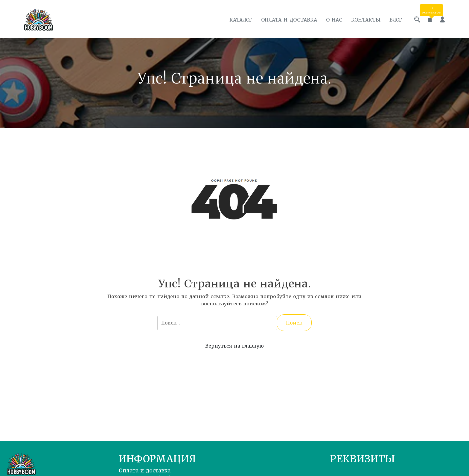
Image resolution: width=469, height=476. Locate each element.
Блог (396, 20)
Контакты (366, 20)
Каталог (241, 20)
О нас (334, 20)
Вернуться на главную (234, 346)
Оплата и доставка (289, 20)
